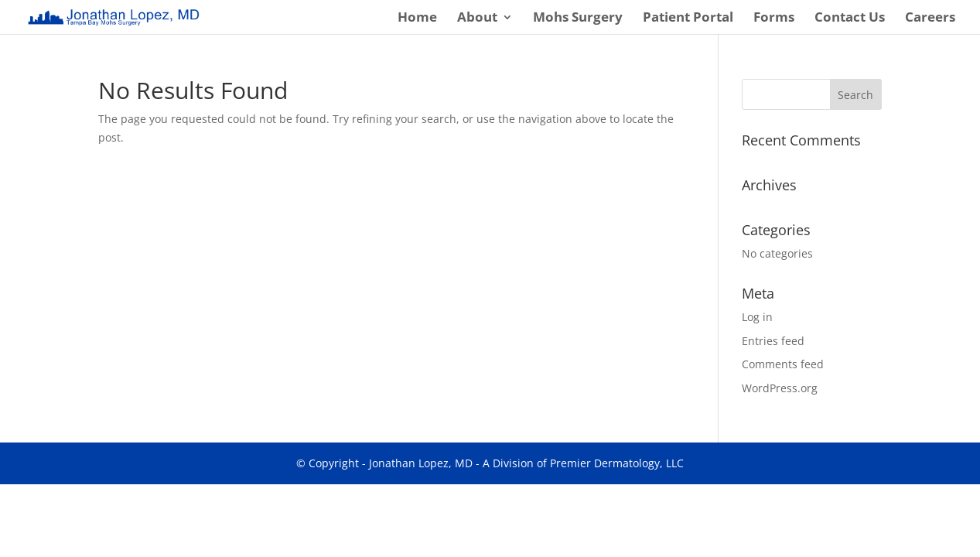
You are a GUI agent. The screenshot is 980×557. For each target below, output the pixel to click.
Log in (757, 317)
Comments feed (783, 364)
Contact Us (850, 19)
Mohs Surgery (578, 19)
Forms (774, 19)
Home (417, 19)
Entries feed (773, 341)
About (477, 19)
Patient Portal (688, 19)
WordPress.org (780, 388)
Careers (930, 19)
